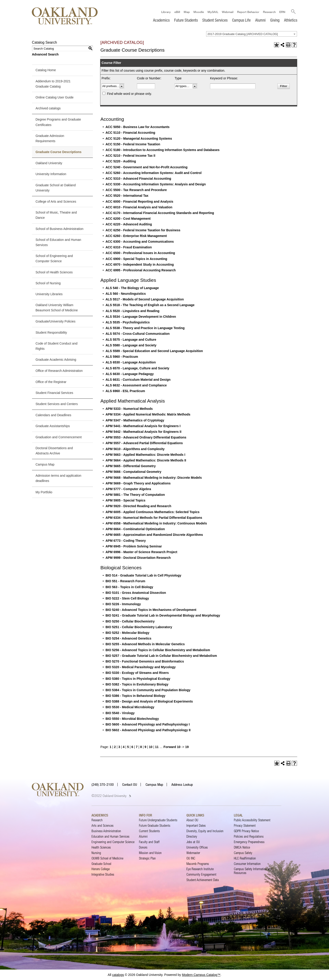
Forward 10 (172, 747)
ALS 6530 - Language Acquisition (131, 363)
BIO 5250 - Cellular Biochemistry (130, 621)
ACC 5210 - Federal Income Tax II (130, 156)
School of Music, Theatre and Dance (56, 215)
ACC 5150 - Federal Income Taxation (133, 144)
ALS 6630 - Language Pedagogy (130, 374)
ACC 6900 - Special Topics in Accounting (136, 259)
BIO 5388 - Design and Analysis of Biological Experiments (149, 701)
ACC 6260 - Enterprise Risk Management (136, 236)
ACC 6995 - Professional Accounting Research (141, 270)
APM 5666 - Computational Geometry (134, 472)
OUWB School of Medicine (107, 858)
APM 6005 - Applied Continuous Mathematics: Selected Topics (153, 512)
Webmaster (193, 853)
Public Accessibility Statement (252, 820)
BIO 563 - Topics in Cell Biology (129, 587)
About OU (192, 820)
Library (166, 12)
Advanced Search (45, 54)
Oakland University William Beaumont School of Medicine (57, 308)
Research (269, 12)
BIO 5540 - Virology (120, 713)
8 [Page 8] (141, 747)
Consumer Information (247, 864)
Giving (275, 20)
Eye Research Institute (200, 869)
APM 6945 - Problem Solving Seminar (134, 546)
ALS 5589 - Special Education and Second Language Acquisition (154, 351)
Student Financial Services (54, 393)
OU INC (191, 858)
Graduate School (101, 864)
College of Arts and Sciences (56, 202)
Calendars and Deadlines (53, 415)
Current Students (149, 831)
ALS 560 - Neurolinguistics (126, 294)
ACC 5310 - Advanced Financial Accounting (138, 179)
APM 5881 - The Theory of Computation (135, 495)
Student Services (215, 20)
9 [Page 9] (146, 747)
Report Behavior (248, 12)
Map (187, 12)
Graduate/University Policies (56, 322)
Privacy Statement (245, 825)
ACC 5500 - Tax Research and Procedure (136, 190)
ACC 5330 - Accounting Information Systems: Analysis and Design (156, 184)
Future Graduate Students (155, 825)
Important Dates (196, 825)
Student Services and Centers (57, 404)
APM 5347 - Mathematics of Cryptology (135, 420)
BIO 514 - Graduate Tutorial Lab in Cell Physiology (143, 575)
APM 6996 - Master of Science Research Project (141, 552)
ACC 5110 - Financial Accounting (130, 133)
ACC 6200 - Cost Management (128, 219)
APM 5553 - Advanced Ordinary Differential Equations (146, 437)
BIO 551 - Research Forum (125, 581)
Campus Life (241, 20)
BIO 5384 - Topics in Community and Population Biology (148, 690)
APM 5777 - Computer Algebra (128, 489)
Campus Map (45, 464)
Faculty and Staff (149, 842)
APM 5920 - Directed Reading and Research (138, 506)
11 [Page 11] (157, 747)
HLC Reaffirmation (245, 858)
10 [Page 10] (151, 747)
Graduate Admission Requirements (50, 138)
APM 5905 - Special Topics (126, 500)
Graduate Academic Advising (56, 360)
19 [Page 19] (187, 747)
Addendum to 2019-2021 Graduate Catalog (53, 84)
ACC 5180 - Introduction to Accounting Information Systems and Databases (163, 150)
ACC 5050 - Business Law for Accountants (138, 127)
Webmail (227, 12)
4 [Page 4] (124, 747)
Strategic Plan (147, 858)
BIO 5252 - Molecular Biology (127, 633)
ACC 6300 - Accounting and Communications (140, 242)
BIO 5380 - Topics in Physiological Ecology (138, 679)
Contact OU (130, 784)
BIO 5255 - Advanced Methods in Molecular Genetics (145, 644)
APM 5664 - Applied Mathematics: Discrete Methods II (146, 460)
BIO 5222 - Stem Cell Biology (127, 598)
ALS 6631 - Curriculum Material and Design (138, 380)
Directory (192, 836)
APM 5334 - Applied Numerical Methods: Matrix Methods (148, 415)
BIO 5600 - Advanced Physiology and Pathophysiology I (148, 724)
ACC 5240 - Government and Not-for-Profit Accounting (147, 167)
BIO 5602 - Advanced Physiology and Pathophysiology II (148, 730)
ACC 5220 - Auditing (121, 161)
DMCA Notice (242, 847)
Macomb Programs (198, 864)
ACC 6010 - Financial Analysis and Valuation (139, 207)
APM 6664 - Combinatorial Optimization (135, 529)
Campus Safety (243, 853)
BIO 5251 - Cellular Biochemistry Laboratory (139, 627)
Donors (143, 847)
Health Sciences (101, 847)
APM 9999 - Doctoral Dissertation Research (138, 558)
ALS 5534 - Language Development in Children (141, 317)
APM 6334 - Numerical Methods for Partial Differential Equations (154, 518)
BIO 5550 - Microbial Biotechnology (132, 719)
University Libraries (49, 294)
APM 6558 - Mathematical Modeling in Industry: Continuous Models (156, 523)
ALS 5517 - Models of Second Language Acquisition (145, 299)
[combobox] (252, 34)
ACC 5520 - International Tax (127, 196)
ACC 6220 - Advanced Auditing (129, 224)
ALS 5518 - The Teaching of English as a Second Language (150, 305)
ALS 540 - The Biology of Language (132, 288)
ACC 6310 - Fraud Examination (129, 247)
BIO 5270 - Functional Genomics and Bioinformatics (145, 661)
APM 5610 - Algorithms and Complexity (135, 449)
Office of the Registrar (51, 382)
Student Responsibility (51, 333)
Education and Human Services (110, 836)
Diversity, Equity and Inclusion (205, 831)
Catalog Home (46, 70)
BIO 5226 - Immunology (123, 604)
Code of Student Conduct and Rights (57, 346)
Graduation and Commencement (59, 437)
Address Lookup (182, 784)
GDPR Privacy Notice (246, 831)
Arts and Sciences (103, 825)
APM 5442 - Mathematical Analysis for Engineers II (143, 432)
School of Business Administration (60, 229)
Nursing (96, 853)
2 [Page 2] (115, 747)
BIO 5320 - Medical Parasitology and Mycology (141, 667)
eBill (177, 12)
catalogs (118, 975)
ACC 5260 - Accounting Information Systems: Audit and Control (154, 173)
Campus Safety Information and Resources (253, 871)
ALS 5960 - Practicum (122, 357)
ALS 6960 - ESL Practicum (125, 391)
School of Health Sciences (54, 272)
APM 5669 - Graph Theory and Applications (138, 483)
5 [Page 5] (128, 747)
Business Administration (106, 831)
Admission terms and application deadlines (59, 478)
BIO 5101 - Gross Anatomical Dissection (136, 593)
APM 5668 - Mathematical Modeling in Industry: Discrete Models (154, 478)
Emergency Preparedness (249, 842)
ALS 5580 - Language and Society (131, 345)
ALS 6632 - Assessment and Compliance (136, 385)
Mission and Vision (150, 853)
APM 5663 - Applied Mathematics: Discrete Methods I (145, 455)
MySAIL (213, 12)
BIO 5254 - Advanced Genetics (129, 638)
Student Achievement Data (203, 880)
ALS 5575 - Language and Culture (131, 340)
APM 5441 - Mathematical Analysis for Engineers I (143, 426)
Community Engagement (201, 875)
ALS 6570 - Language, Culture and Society (137, 368)
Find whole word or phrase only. (129, 94)
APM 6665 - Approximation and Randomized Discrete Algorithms (154, 535)
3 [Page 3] (119, 747)
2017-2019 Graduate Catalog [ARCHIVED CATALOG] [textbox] (243, 34)
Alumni (260, 20)
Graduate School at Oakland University (56, 188)
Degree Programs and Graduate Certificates (58, 122)
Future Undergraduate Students (158, 820)
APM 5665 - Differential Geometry (131, 466)
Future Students (186, 20)
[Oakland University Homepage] (65, 16)
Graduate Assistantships (53, 426)
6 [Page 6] (132, 747)
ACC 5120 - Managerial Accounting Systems (139, 139)
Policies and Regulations (249, 836)
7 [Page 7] (137, 747)
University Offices (197, 847)
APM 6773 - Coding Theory (126, 541)
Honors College (101, 869)
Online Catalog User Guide (55, 97)
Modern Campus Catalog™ (201, 975)
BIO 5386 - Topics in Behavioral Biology (135, 696)
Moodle (198, 12)
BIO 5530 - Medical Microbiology (130, 707)
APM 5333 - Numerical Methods (129, 409)
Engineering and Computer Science (113, 842)
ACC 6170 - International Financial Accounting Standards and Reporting (160, 213)
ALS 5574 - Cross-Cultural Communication (138, 334)
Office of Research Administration (59, 371)
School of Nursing (48, 283)
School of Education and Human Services (58, 242)
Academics (161, 20)
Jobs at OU (193, 842)
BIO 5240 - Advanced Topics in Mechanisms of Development (151, 610)
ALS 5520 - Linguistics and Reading (132, 311)
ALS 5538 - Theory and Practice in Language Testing (145, 328)
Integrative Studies (103, 875)
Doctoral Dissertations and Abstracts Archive (54, 451)
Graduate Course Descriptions (59, 152)
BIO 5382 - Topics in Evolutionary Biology (137, 684)
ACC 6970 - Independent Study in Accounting (140, 265)
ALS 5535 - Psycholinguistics (128, 322)
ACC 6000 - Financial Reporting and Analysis (139, 202)
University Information (51, 174)
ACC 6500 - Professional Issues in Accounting (140, 253)
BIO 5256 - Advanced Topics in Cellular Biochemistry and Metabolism (158, 650)
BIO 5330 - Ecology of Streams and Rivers (137, 673)
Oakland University (49, 163)
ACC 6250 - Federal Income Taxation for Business (143, 230)
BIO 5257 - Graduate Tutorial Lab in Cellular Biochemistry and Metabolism (161, 656)
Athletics (291, 20)
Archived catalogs (48, 108)
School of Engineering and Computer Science (54, 258)
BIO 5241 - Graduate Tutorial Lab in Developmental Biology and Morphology (163, 616)
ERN (282, 12)
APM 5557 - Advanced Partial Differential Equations (144, 443)
